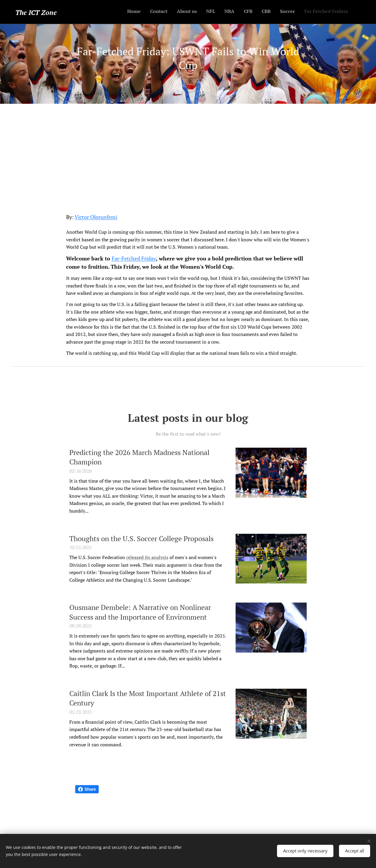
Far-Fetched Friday (134, 259)
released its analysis (147, 557)
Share (87, 789)
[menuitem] (281, 12)
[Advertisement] (188, 148)
